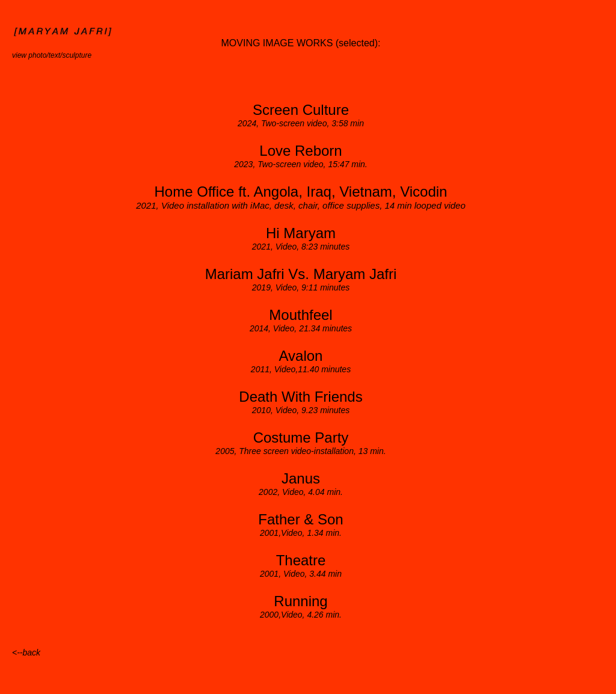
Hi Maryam (301, 233)
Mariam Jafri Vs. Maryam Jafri (301, 274)
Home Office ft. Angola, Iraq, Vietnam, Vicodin (301, 192)
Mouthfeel (300, 315)
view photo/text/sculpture (52, 55)
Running (300, 601)
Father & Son (300, 519)
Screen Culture (301, 110)
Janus (301, 478)
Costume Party (301, 438)
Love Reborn (300, 151)
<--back (26, 653)
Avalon (301, 356)
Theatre (301, 560)
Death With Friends (300, 397)
